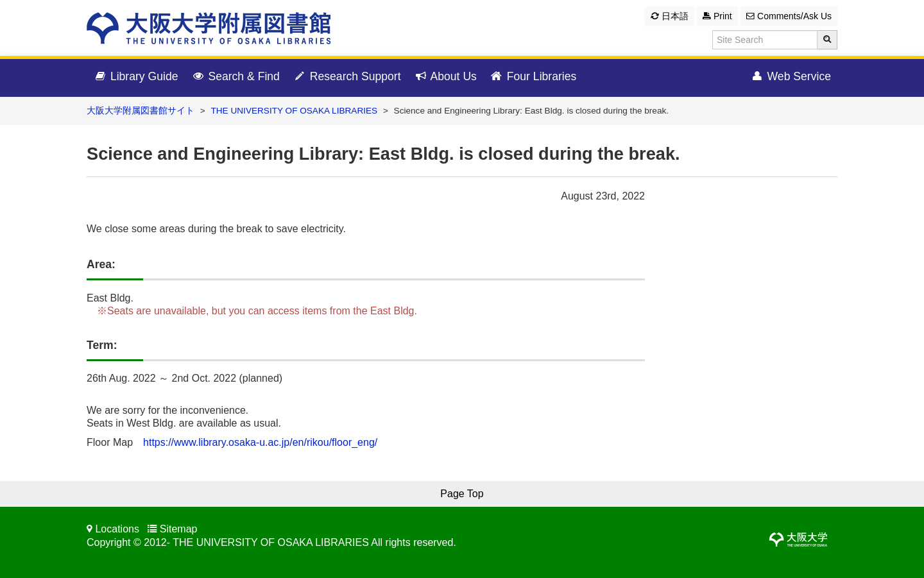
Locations (117, 529)
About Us (445, 77)
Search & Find (235, 77)
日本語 (670, 16)
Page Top (462, 494)
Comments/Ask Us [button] (789, 16)
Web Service (791, 77)
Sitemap (179, 529)
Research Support (347, 77)
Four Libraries (533, 77)
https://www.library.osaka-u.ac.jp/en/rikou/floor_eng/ (260, 442)
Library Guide (136, 77)
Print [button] (717, 16)
